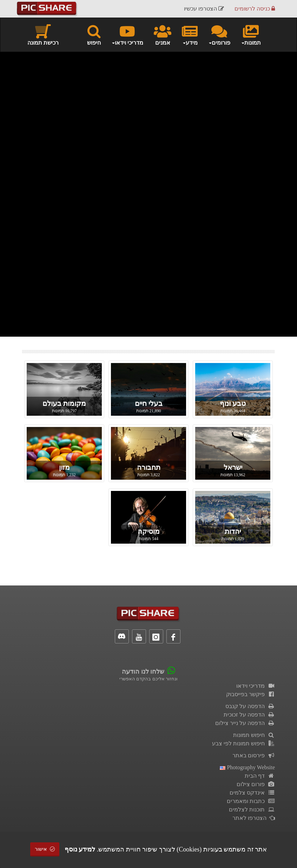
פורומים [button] (219, 34)
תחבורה (149, 467)
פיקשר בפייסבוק (250, 694)
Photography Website (247, 767)
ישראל (233, 467)
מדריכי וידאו (256, 686)
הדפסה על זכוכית (249, 715)
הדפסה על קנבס (250, 706)
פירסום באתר (254, 755)
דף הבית (260, 776)
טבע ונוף (233, 403)
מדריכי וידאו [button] (127, 34)
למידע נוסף (80, 849)
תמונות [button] (251, 34)
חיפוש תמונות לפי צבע (243, 743)
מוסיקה (149, 531)
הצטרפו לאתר (254, 818)
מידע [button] (190, 34)
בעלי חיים (149, 403)
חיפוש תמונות (254, 735)
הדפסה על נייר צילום (245, 723)
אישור (45, 849)
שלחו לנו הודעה (143, 672)
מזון (64, 467)
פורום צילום (256, 784)
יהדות (233, 531)
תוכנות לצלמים (252, 809)
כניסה (255, 9)
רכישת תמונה (43, 34)
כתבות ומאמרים (251, 801)
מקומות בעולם (64, 403)
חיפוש (94, 34)
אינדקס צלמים (252, 793)
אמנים (163, 34)
